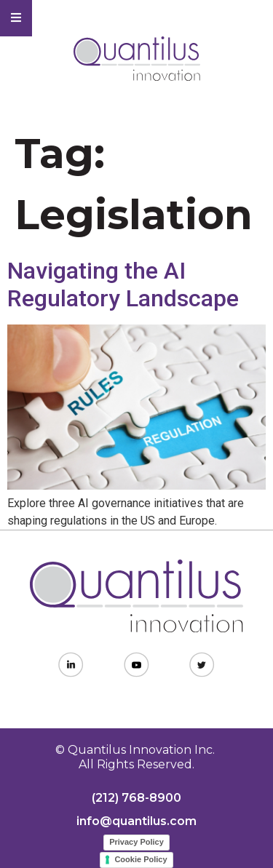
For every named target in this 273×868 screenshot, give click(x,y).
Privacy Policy (136, 842)
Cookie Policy (141, 859)
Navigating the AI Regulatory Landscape (123, 284)
